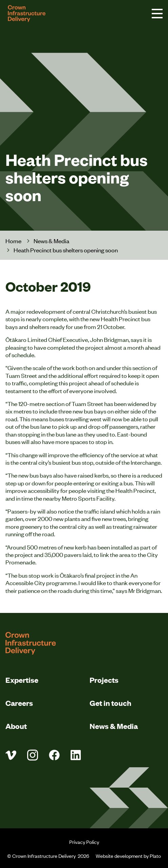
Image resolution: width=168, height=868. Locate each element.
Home (13, 241)
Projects (104, 680)
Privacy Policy (84, 842)
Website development (119, 856)
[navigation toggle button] (157, 14)
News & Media (51, 241)
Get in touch (110, 703)
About (16, 726)
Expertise (22, 680)
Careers (19, 703)
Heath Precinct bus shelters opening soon (66, 250)
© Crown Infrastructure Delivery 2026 (49, 856)
